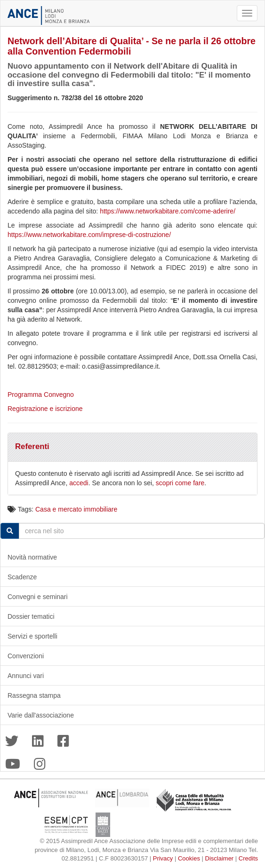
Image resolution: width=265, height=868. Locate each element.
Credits (248, 858)
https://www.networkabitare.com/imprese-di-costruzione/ (89, 235)
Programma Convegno (42, 395)
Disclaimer (220, 858)
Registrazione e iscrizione (45, 409)
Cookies (189, 858)
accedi (79, 483)
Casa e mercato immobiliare (76, 509)
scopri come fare (180, 483)
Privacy (163, 858)
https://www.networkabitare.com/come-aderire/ (168, 211)
